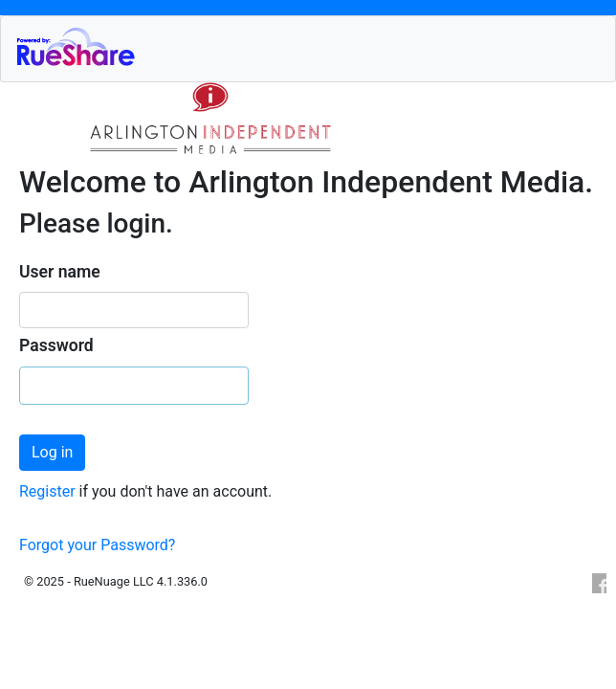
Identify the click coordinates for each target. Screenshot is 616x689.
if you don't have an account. (176, 491)
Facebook (598, 584)
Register (49, 491)
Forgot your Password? (97, 545)
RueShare (315, 46)
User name (60, 272)
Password (56, 345)
